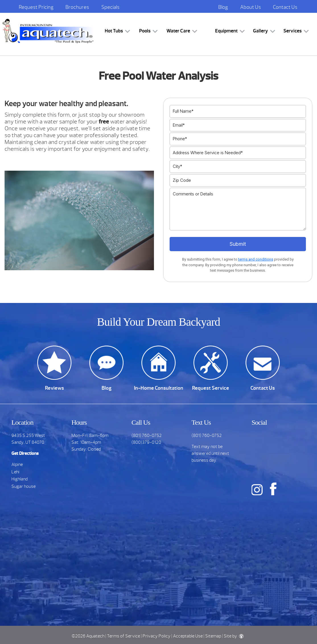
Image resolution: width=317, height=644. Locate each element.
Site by (234, 636)
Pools (145, 31)
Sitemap (213, 636)
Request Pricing (36, 7)
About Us (251, 7)
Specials (110, 7)
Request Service (211, 388)
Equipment (226, 31)
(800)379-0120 (146, 442)
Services (293, 31)
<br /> (238, 191)
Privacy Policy (157, 636)
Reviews (54, 388)
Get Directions (25, 453)
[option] (79, 281)
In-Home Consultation (159, 388)
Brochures (77, 7)
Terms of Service (123, 636)
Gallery (261, 31)
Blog (223, 7)
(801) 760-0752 (147, 435)
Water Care (178, 31)
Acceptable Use (188, 636)
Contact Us (285, 7)
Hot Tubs (114, 31)
